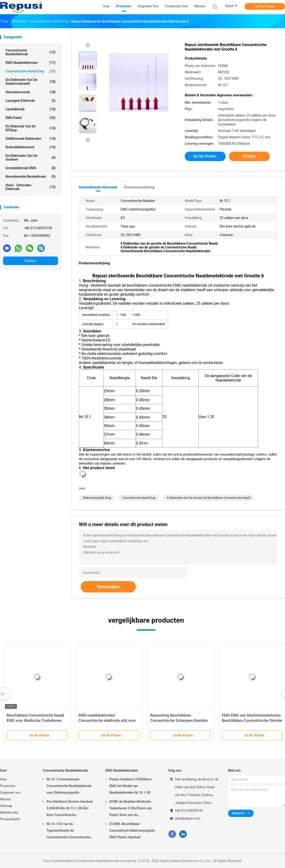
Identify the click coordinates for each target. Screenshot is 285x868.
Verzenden (108, 587)
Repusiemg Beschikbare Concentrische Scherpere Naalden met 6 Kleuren (179, 721)
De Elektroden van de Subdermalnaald (31, 82)
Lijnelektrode (31, 109)
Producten (8, 786)
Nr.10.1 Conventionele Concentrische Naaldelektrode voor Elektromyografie (69, 786)
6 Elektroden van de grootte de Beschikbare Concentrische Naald (209, 498)
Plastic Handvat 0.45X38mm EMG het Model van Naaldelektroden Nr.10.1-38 (131, 786)
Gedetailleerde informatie (98, 187)
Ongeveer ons (10, 793)
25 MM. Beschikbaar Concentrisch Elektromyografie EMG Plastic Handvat (132, 831)
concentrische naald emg (31, 71)
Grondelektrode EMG (31, 168)
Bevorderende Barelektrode (31, 177)
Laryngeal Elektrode (31, 101)
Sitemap (6, 806)
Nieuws (5, 799)
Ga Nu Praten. (265, 6)
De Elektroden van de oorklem (31, 158)
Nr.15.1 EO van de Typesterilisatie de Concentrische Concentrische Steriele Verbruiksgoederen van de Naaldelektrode (70, 831)
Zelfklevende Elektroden (31, 139)
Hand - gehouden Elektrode (31, 187)
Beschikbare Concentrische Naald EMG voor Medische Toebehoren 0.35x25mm (35, 721)
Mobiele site (9, 812)
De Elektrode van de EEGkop (31, 128)
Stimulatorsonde (31, 92)
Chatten (31, 261)
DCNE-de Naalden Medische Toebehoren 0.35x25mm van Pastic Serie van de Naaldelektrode (130, 809)
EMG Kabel (31, 118)
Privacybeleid (10, 819)
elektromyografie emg (97, 498)
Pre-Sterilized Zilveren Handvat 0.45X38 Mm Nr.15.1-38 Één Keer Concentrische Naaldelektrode (70, 809)
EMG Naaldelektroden (31, 63)
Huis (3, 779)
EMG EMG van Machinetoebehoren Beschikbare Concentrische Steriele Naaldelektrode (252, 721)
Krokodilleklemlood (31, 147)
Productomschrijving (139, 187)
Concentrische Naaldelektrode (31, 52)
